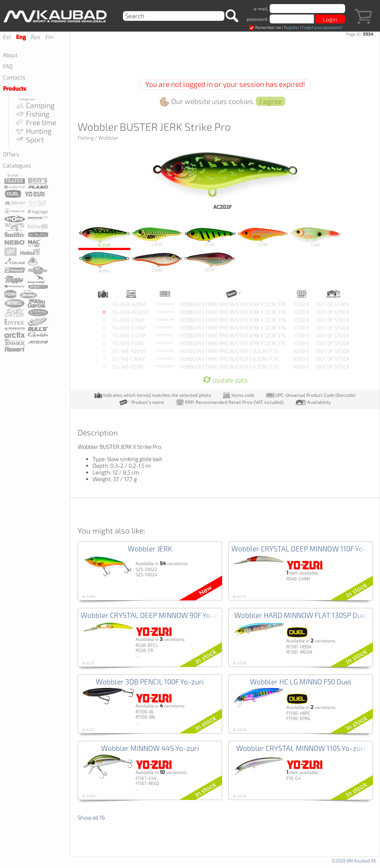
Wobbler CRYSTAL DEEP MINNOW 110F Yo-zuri (305, 549)
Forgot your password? (322, 27)
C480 (315, 237)
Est (7, 37)
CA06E (157, 262)
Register (291, 27)
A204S (104, 262)
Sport (29, 140)
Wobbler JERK (150, 549)
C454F (157, 237)
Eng (21, 37)
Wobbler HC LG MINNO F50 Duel (301, 682)
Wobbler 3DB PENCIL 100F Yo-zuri (150, 682)
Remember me (265, 27)
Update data (225, 380)
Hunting (33, 131)
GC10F (210, 262)
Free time (35, 122)
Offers (11, 154)
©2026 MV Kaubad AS (354, 861)
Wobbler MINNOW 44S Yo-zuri (150, 748)
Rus (36, 37)
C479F (263, 237)
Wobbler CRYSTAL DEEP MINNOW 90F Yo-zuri (153, 615)
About (10, 55)
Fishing (32, 114)
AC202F (104, 237)
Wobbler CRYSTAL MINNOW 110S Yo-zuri (301, 748)
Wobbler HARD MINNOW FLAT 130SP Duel (301, 615)
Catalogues (17, 165)
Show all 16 (91, 817)
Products (15, 89)
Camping (34, 105)
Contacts (14, 77)
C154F (210, 237)
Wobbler (108, 138)
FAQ (8, 66)
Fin (49, 37)
